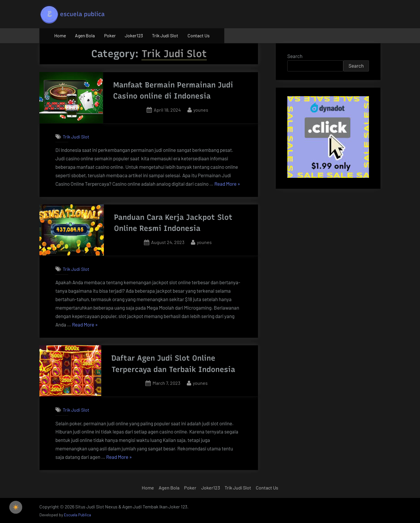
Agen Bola (85, 35)
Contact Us (199, 35)
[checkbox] (16, 507)
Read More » (227, 184)
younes (201, 109)
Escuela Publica (77, 515)
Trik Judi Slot (165, 35)
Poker (110, 35)
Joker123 (134, 35)
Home (60, 35)
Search (295, 56)
